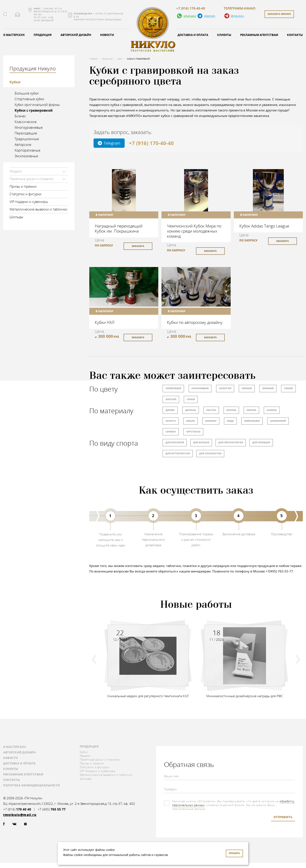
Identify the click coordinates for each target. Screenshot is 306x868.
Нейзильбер (252, 421)
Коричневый (200, 388)
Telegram (109, 143)
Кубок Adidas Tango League (264, 226)
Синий (288, 388)
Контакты (12, 780)
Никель (251, 410)
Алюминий (278, 421)
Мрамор (211, 421)
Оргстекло (193, 432)
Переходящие (26, 133)
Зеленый (268, 388)
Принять (234, 853)
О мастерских (15, 747)
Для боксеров (175, 442)
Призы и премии (23, 186)
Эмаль (191, 421)
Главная (93, 59)
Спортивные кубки (29, 99)
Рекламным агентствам (259, 35)
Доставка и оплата (193, 35)
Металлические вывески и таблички (38, 209)
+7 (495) (52, 809)
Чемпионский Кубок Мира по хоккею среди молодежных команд (194, 231)
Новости (107, 35)
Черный (247, 388)
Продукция (43, 35)
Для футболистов (178, 453)
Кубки (15, 82)
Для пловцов (261, 442)
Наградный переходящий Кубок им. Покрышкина (119, 228)
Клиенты (224, 35)
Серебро (171, 432)
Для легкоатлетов (231, 442)
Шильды (16, 217)
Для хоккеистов (210, 453)
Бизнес (20, 116)
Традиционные (27, 139)
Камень (272, 410)
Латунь (211, 410)
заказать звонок (279, 14)
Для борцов (201, 442)
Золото (171, 421)
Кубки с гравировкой (34, 110)
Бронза (231, 410)
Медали (16, 171)
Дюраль (191, 410)
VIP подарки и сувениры (29, 202)
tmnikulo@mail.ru (18, 14)
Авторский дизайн (76, 35)
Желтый (171, 399)
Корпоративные (28, 150)
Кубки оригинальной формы (37, 105)
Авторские (23, 145)
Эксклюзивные (26, 156)
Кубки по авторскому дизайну (195, 322)
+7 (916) (17, 809)
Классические (26, 122)
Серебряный (173, 388)
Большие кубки (27, 93)
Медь (230, 421)
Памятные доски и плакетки (32, 179)
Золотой (225, 388)
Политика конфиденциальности (32, 785)
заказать (138, 246)
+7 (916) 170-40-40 (191, 8)
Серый (191, 399)
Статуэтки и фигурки (25, 194)
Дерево (170, 410)
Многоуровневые (29, 127)
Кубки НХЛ (105, 322)
